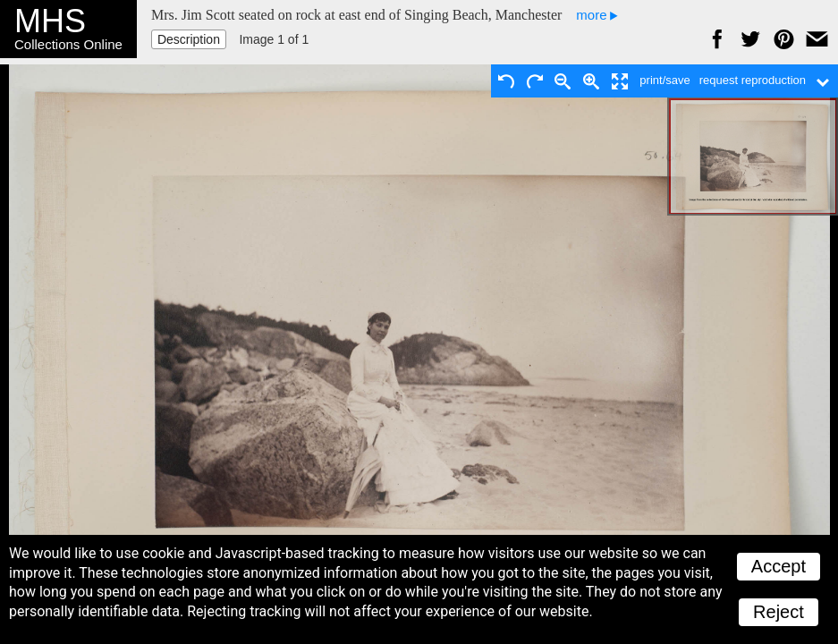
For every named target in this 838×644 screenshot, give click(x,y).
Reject (779, 612)
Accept (779, 566)
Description (189, 39)
